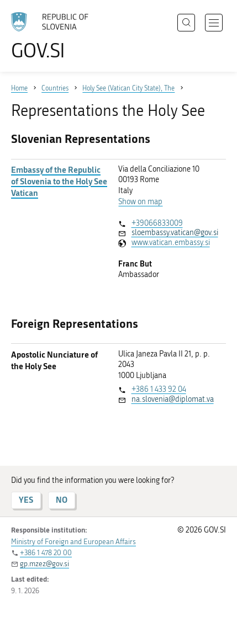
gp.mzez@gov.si (44, 564)
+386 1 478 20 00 (46, 553)
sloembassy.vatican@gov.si (175, 233)
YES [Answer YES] (26, 500)
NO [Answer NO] (62, 500)
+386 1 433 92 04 (159, 389)
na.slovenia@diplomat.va (173, 399)
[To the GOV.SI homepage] (55, 36)
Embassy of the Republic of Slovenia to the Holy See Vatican (59, 181)
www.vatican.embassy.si (171, 243)
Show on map (140, 202)
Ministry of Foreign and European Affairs (73, 542)
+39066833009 (157, 223)
